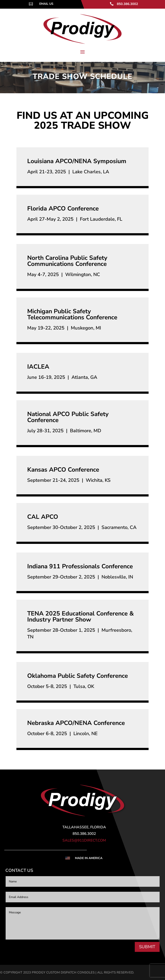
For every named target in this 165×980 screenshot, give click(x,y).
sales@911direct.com (84, 840)
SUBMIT (147, 947)
